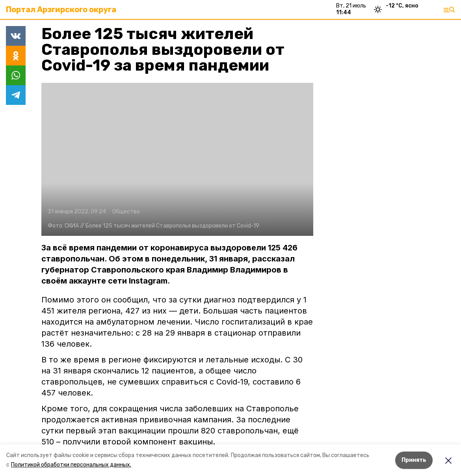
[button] (177, 159)
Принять (414, 460)
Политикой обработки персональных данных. (71, 465)
